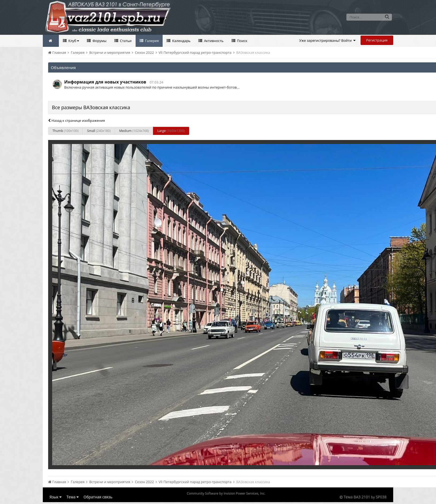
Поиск (242, 41)
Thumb (65, 131)
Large (171, 131)
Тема (73, 497)
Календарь (181, 41)
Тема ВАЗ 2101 (357, 497)
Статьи (125, 41)
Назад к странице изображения (77, 120)
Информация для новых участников (105, 82)
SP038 (381, 497)
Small (99, 131)
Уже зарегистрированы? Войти (328, 40)
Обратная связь (98, 497)
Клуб (73, 41)
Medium (134, 131)
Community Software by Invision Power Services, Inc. (226, 493)
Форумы (99, 41)
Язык (56, 497)
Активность (213, 41)
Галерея (152, 41)
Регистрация (377, 40)
